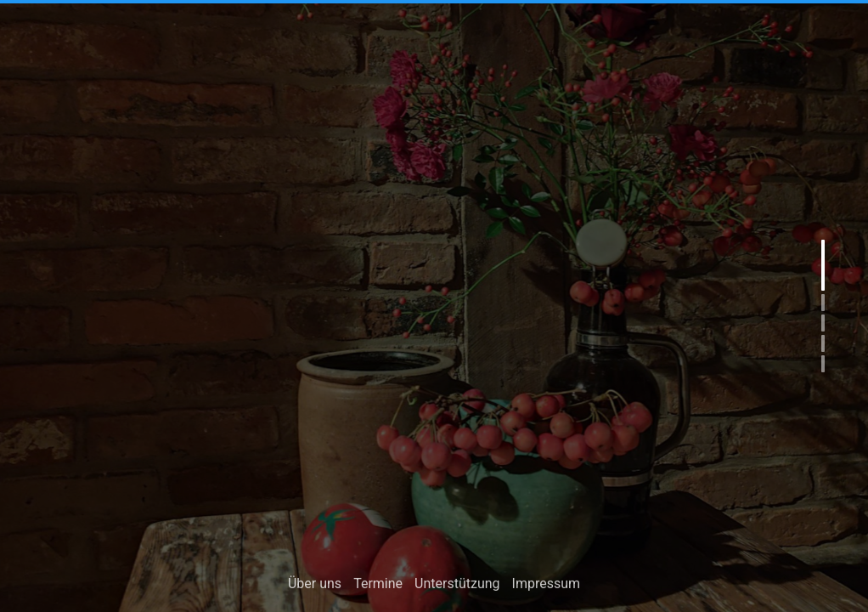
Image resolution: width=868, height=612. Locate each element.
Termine (378, 586)
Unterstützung (457, 586)
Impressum (547, 586)
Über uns (315, 586)
